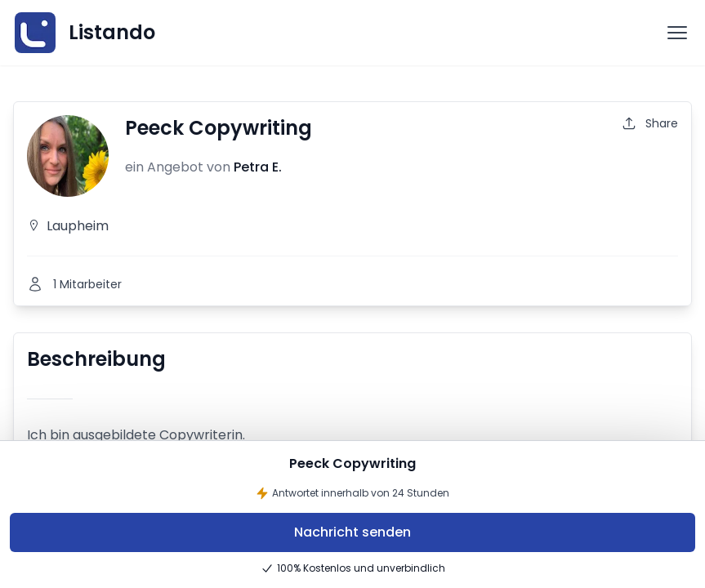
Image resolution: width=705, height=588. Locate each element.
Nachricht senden (352, 532)
